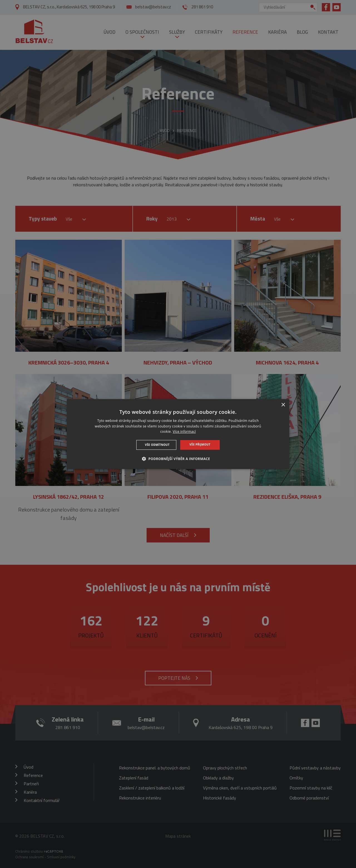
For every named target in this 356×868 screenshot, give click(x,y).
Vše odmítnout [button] (157, 445)
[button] (178, 459)
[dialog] (178, 434)
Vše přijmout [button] (200, 444)
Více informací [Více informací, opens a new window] (184, 432)
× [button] (283, 405)
